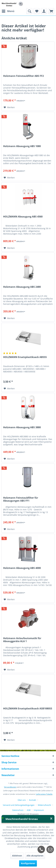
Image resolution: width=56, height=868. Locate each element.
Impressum (39, 810)
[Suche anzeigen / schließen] (29, 11)
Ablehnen (17, 856)
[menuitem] (8, 11)
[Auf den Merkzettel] (9, 107)
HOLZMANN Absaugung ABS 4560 (23, 217)
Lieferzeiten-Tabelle (44, 794)
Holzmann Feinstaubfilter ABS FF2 (23, 76)
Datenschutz (18, 810)
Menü (8, 11)
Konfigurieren (28, 863)
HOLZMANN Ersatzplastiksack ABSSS (25, 357)
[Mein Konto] (44, 11)
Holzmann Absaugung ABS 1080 (22, 146)
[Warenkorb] (51, 11)
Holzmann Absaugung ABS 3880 (22, 427)
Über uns (22, 800)
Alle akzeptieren (35, 856)
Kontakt (33, 800)
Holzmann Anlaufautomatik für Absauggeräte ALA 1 (22, 640)
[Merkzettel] (37, 11)
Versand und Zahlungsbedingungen (19, 805)
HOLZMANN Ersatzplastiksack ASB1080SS (28, 709)
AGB (29, 810)
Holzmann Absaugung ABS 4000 (22, 568)
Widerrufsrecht (44, 805)
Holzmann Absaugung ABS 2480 (22, 287)
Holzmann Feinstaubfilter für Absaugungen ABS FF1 (21, 499)
